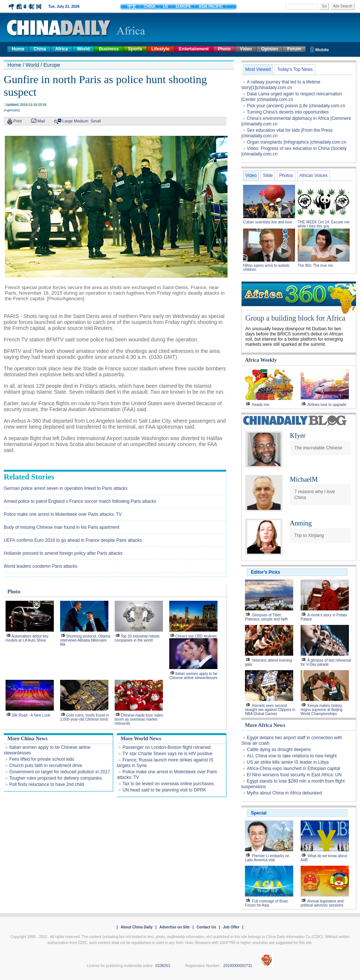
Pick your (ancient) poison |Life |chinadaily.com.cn (296, 106)
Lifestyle (161, 49)
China (40, 49)
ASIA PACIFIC (211, 6)
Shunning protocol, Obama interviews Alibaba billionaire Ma (85, 640)
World (84, 49)
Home (18, 49)
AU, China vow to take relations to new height (292, 756)
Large (68, 121)
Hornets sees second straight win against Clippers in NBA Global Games (270, 710)
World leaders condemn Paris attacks (41, 566)
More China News (27, 739)
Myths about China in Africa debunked (284, 793)
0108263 (163, 966)
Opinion (270, 49)
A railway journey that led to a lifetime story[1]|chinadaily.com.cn (281, 85)
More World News (141, 739)
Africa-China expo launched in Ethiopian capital (294, 768)
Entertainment (194, 49)
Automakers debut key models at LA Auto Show (27, 638)
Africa (62, 49)
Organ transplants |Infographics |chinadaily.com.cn (297, 142)
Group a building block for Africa (295, 318)
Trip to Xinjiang (309, 535)
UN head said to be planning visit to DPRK (164, 790)
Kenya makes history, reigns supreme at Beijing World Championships (322, 710)
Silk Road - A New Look (31, 715)
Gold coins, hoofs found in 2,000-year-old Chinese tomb (85, 717)
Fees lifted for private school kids (42, 759)
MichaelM (304, 479)
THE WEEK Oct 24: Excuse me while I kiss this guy (323, 224)
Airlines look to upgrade (327, 405)
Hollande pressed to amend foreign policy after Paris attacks (63, 553)
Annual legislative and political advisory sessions (322, 903)
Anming (301, 523)
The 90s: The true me (315, 266)
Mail (41, 121)
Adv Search (343, 6)
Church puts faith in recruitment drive (46, 766)
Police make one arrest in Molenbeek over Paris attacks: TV (63, 514)
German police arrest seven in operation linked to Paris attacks (66, 488)
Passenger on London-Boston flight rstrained (167, 747)
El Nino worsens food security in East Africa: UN (294, 775)
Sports (135, 49)
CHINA (150, 6)
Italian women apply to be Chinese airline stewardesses (193, 676)
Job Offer (231, 927)
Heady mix (261, 405)
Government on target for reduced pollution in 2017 (60, 772)
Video (246, 49)
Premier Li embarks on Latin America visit (267, 858)
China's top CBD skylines (196, 636)
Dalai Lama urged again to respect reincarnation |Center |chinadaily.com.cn (292, 97)
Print (18, 121)
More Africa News (265, 725)
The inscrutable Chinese (318, 448)
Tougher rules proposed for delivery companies (55, 778)
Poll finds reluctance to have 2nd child (47, 784)
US (166, 6)
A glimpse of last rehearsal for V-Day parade (326, 662)
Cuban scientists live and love (268, 222)
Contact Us (206, 927)
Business (109, 49)
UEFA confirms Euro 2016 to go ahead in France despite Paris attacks (73, 540)
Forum (294, 49)
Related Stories (29, 477)
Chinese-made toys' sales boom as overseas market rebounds (139, 719)
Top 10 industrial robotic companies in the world (137, 638)
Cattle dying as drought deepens (279, 750)
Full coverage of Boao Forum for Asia (266, 903)
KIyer (298, 436)
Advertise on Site (174, 927)
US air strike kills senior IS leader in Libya (288, 762)
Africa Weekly (261, 360)
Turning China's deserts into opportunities (288, 112)
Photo (224, 49)
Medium (81, 121)
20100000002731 (238, 966)
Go (324, 6)
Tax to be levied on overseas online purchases (168, 784)
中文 (132, 7)
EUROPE (183, 6)
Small (96, 121)
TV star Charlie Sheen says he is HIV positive (167, 754)
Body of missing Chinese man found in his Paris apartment (62, 527)
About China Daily (137, 927)
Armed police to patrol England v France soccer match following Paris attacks (80, 501)
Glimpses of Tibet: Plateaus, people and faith (266, 617)
